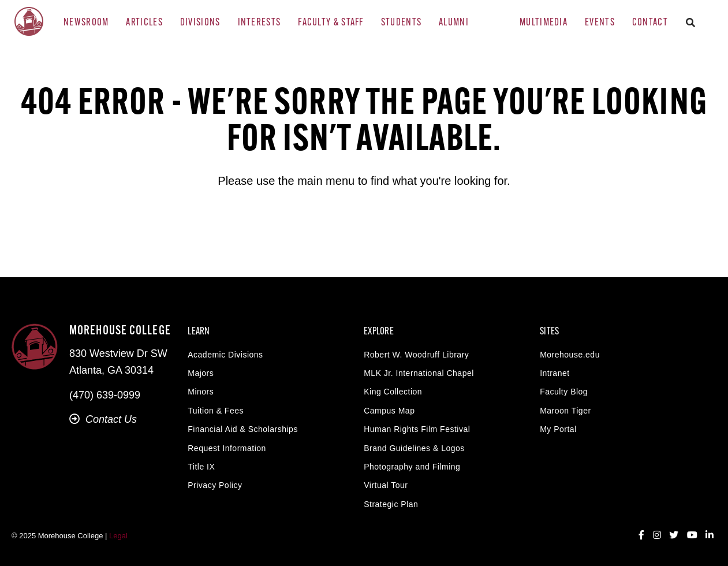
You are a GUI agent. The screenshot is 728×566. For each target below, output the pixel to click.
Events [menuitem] (600, 23)
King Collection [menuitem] (393, 392)
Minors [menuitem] (201, 392)
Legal (118, 536)
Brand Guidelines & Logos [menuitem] (414, 448)
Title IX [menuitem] (201, 467)
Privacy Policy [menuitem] (215, 485)
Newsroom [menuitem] (86, 23)
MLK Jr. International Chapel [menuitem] (419, 373)
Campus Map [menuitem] (389, 411)
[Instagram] (657, 535)
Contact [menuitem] (650, 23)
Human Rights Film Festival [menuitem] (417, 429)
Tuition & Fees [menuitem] (216, 411)
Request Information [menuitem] (227, 448)
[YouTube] (692, 535)
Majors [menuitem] (201, 373)
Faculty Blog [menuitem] (564, 392)
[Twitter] (674, 535)
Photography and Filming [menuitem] (412, 467)
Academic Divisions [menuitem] (225, 355)
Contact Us (103, 419)
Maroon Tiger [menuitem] (565, 411)
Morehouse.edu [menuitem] (570, 355)
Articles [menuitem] (144, 23)
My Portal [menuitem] (558, 429)
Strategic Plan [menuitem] (391, 504)
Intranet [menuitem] (555, 373)
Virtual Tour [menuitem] (386, 485)
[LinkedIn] (710, 535)
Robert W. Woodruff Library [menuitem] (416, 355)
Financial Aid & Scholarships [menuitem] (243, 429)
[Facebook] (641, 535)
